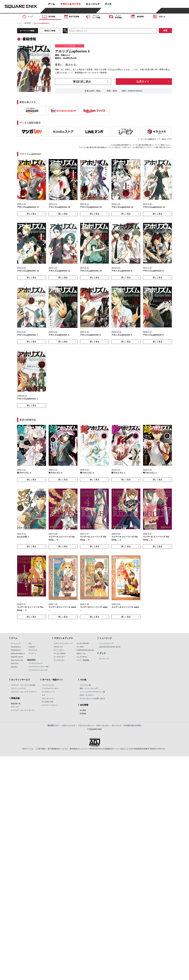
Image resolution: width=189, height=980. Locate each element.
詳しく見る (31, 214)
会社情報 (83, 710)
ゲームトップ (16, 643)
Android (31, 647)
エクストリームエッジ (50, 705)
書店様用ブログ (53, 725)
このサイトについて (68, 725)
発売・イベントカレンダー (89, 688)
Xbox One (15, 664)
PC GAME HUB (47, 702)
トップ (19, 23)
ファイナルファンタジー (51, 688)
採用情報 (83, 714)
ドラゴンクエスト (48, 685)
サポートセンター (103, 725)
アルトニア (15, 707)
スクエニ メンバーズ (18, 688)
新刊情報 (28, 23)
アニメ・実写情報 (83, 660)
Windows (14, 667)
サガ (43, 695)
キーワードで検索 (27, 31)
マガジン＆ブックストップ (63, 643)
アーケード (32, 654)
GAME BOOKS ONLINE (85, 650)
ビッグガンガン (59, 660)
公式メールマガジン (87, 695)
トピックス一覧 (85, 685)
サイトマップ (116, 725)
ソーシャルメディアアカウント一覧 (92, 692)
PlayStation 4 (16, 650)
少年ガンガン (58, 647)
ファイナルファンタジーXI (38, 670)
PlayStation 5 (16, 647)
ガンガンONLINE (83, 643)
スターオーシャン (48, 699)
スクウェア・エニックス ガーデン (23, 710)
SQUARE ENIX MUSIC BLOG (110, 647)
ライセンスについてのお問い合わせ (92, 699)
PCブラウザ (33, 650)
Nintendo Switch (17, 657)
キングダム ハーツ (48, 692)
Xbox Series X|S (17, 660)
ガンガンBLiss (82, 657)
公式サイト (143, 82)
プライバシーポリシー (86, 725)
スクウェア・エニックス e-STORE (23, 685)
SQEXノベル (81, 654)
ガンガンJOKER (60, 654)
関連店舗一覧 (16, 704)
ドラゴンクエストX (35, 663)
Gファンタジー (59, 650)
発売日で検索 (50, 31)
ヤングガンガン (59, 657)
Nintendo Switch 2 (18, 654)
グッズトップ (104, 659)
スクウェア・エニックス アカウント (24, 692)
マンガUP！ (81, 647)
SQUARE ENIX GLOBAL (133, 725)
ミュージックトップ (106, 643)
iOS (30, 643)
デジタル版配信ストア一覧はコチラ (156, 139)
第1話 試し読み (82, 82)
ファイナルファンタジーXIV (38, 667)
